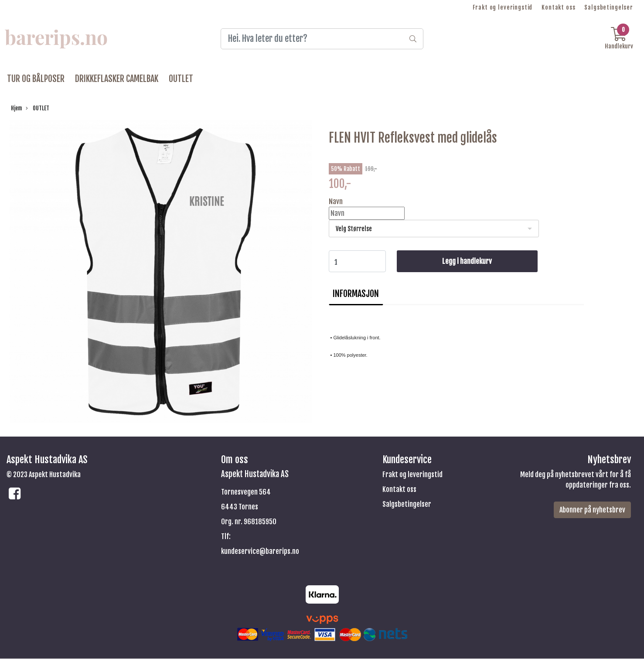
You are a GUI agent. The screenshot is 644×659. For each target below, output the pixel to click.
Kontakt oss (558, 7)
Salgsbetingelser (609, 7)
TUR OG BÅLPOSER (36, 79)
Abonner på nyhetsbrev (592, 510)
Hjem (16, 108)
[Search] (322, 39)
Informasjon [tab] (356, 294)
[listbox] (434, 229)
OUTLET (181, 79)
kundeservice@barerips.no (260, 551)
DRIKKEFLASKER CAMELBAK (117, 79)
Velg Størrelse (354, 229)
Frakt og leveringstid (503, 7)
